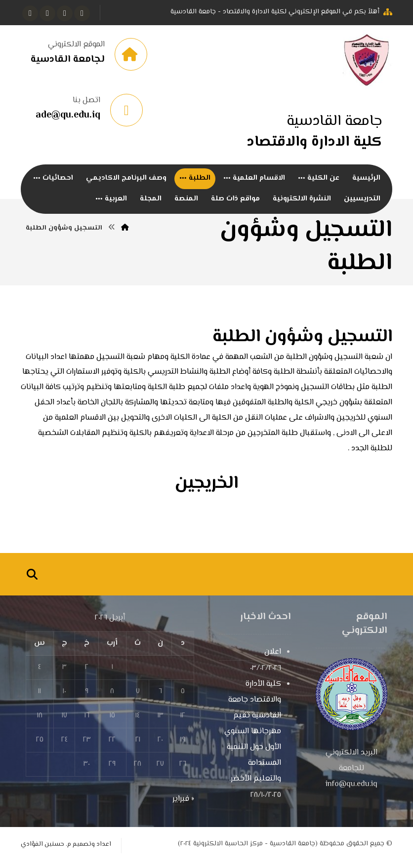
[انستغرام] (47, 13)
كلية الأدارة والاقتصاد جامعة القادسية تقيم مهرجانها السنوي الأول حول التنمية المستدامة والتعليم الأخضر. (253, 737)
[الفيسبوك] (82, 13)
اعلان (273, 657)
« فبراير (183, 805)
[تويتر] (65, 13)
